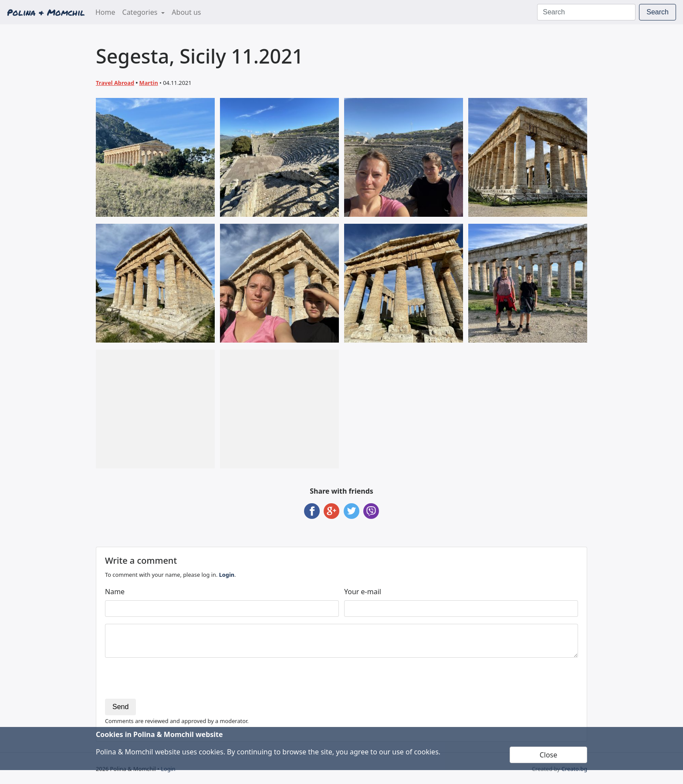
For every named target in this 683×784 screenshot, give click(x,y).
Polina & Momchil (46, 12)
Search (658, 12)
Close (549, 755)
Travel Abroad (115, 83)
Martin (149, 83)
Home (107, 12)
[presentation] (171, 682)
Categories (141, 12)
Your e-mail (363, 592)
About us (186, 12)
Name (115, 592)
